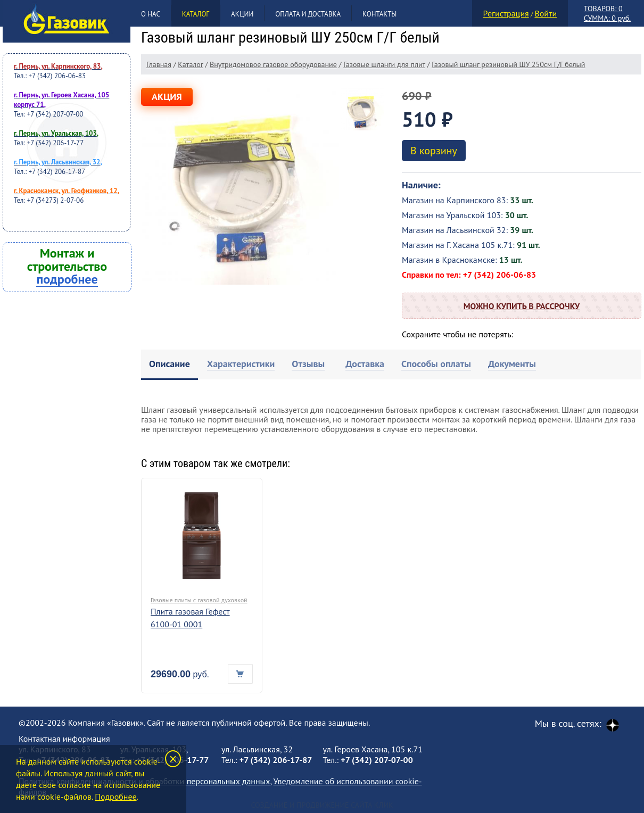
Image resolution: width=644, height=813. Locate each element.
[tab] (170, 365)
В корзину (434, 151)
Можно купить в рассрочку (522, 306)
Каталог (196, 14)
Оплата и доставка (308, 14)
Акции (242, 14)
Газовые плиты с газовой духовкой (199, 600)
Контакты (379, 14)
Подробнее (115, 797)
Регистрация (506, 13)
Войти (546, 13)
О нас (151, 14)
